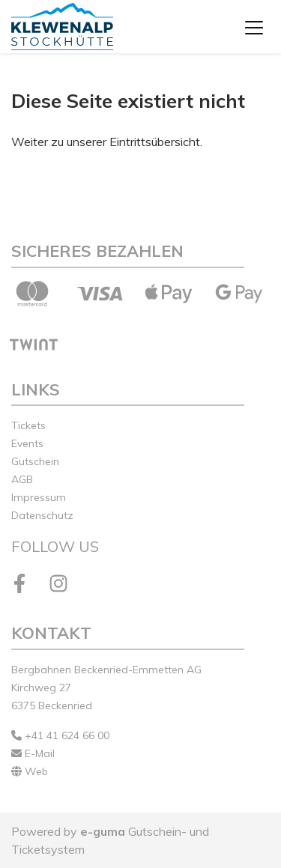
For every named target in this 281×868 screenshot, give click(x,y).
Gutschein (35, 461)
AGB (22, 479)
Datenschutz (42, 515)
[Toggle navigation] (254, 27)
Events (27, 443)
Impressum (39, 497)
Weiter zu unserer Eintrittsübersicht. (107, 142)
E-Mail (33, 753)
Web (30, 771)
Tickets (28, 425)
